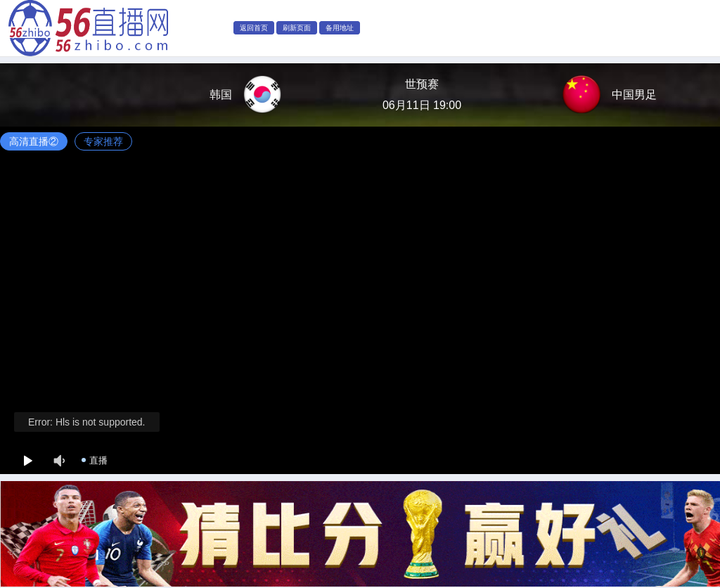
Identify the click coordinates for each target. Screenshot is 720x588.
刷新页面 (297, 28)
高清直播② (34, 141)
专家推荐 (103, 141)
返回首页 (254, 28)
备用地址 (340, 28)
